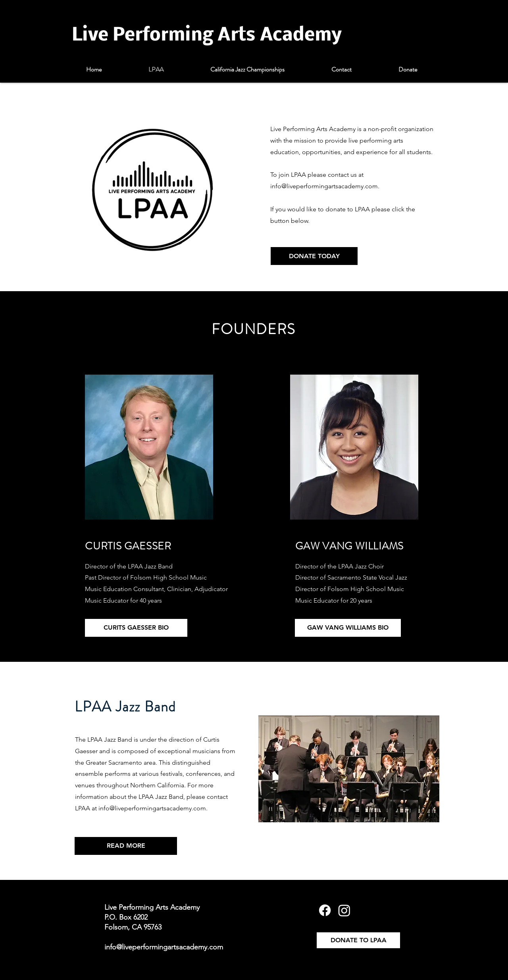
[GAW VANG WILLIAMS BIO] (348, 628)
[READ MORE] (126, 846)
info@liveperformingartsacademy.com (324, 186)
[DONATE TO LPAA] (358, 940)
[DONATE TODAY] (314, 256)
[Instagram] (344, 910)
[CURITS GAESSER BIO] (136, 628)
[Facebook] (325, 910)
